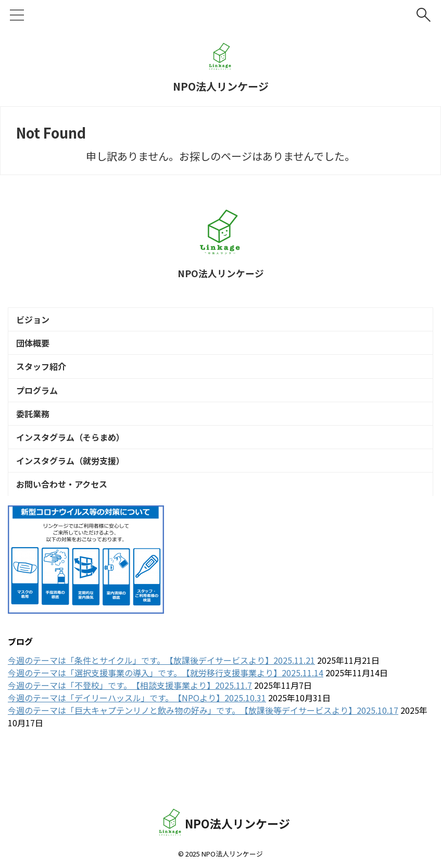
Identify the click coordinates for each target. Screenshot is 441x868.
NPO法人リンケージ (221, 86)
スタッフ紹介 (44, 379)
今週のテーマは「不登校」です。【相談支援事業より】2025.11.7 (130, 726)
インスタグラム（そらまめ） (73, 465)
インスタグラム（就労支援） (73, 494)
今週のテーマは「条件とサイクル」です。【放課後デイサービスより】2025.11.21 (161, 701)
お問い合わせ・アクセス (64, 523)
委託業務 (35, 437)
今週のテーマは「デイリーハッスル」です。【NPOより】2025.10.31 (137, 738)
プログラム (40, 408)
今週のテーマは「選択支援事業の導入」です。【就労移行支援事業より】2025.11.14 (166, 713)
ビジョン (35, 322)
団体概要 (35, 351)
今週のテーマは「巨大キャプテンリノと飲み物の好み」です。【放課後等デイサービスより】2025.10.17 (203, 751)
